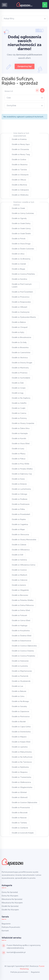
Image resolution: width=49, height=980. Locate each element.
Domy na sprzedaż (10, 892)
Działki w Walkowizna (21, 782)
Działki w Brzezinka (20, 347)
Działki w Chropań (20, 327)
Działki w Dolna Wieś (21, 610)
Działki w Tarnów (19, 170)
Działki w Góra (18, 696)
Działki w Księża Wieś (21, 742)
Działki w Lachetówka (21, 489)
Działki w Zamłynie (20, 828)
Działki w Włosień (20, 307)
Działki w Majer (18, 529)
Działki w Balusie (19, 691)
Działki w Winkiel (19, 792)
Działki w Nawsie (19, 818)
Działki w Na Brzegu (20, 701)
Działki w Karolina (19, 279)
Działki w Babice (19, 322)
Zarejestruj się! (25, 66)
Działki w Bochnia (19, 185)
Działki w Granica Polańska (23, 274)
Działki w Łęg (18, 393)
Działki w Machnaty (20, 368)
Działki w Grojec (19, 388)
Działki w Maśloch (20, 575)
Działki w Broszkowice (21, 337)
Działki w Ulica (18, 254)
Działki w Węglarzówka (22, 787)
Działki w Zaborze (20, 580)
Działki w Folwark (19, 615)
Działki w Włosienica (21, 550)
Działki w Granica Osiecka (23, 651)
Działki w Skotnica (20, 357)
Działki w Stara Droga (21, 244)
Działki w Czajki (19, 408)
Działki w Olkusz (19, 180)
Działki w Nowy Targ (21, 154)
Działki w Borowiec (20, 595)
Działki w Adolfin (19, 403)
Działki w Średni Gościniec (23, 249)
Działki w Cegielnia (20, 524)
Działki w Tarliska (19, 823)
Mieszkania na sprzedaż (12, 899)
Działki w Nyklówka (20, 767)
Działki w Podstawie (21, 504)
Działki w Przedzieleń (21, 514)
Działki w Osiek (18, 208)
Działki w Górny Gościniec (23, 213)
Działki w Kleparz (19, 737)
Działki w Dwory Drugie (22, 363)
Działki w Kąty (18, 332)
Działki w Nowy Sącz (21, 144)
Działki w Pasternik (20, 676)
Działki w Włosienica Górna (24, 565)
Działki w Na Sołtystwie (22, 757)
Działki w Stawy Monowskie (24, 539)
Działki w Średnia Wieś (22, 636)
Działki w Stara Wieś (21, 443)
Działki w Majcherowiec (22, 671)
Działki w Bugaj (18, 269)
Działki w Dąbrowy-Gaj (22, 474)
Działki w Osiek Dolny (21, 223)
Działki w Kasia (18, 479)
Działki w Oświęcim (20, 175)
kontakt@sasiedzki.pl (16, 952)
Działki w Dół (17, 555)
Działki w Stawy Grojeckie (23, 423)
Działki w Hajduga (20, 625)
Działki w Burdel (19, 721)
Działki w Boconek (20, 812)
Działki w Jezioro (19, 585)
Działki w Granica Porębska (23, 656)
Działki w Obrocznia (20, 534)
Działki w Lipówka (20, 747)
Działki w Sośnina (19, 560)
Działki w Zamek (19, 264)
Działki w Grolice (19, 159)
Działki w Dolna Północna (23, 605)
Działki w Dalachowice (21, 641)
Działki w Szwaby (19, 706)
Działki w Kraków (19, 139)
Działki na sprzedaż (10, 906)
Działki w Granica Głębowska (24, 646)
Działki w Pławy (19, 454)
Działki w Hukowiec (20, 661)
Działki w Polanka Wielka (23, 600)
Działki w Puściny (19, 418)
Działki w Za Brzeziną (21, 259)
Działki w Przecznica (21, 297)
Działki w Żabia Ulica (21, 428)
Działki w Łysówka (20, 666)
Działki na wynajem (10, 910)
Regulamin (6, 924)
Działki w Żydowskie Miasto (24, 317)
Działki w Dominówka (21, 732)
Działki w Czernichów (21, 352)
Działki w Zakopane (20, 190)
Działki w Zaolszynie (21, 312)
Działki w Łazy (18, 448)
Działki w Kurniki (19, 438)
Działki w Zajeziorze (20, 711)
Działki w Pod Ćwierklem (22, 292)
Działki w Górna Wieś (21, 620)
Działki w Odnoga (19, 494)
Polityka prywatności (11, 927)
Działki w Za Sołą (19, 342)
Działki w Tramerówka (21, 777)
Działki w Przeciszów (21, 807)
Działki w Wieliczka (20, 195)
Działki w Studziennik (21, 681)
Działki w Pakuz (19, 459)
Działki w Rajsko (19, 519)
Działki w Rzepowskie (21, 302)
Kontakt (5, 931)
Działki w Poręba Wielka (22, 469)
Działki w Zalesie (19, 545)
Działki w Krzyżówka (21, 630)
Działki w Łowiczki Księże (23, 833)
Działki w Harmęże (20, 433)
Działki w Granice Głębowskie (24, 802)
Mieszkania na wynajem (12, 903)
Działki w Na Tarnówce (22, 762)
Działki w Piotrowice (21, 716)
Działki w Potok (19, 239)
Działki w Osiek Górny (21, 228)
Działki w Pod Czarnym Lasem (22, 285)
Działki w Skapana (20, 772)
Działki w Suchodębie (21, 378)
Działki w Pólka (18, 509)
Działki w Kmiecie (19, 484)
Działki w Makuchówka (22, 752)
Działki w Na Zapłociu (21, 398)
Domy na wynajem (10, 896)
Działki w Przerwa (20, 373)
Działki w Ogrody (19, 218)
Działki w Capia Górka (21, 727)
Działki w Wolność (20, 797)
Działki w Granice (19, 570)
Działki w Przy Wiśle (21, 464)
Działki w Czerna (19, 413)
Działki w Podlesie (20, 499)
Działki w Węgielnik (20, 590)
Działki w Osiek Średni (21, 233)
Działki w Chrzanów (20, 149)
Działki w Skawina (20, 164)
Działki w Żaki (18, 383)
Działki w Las (17, 686)
